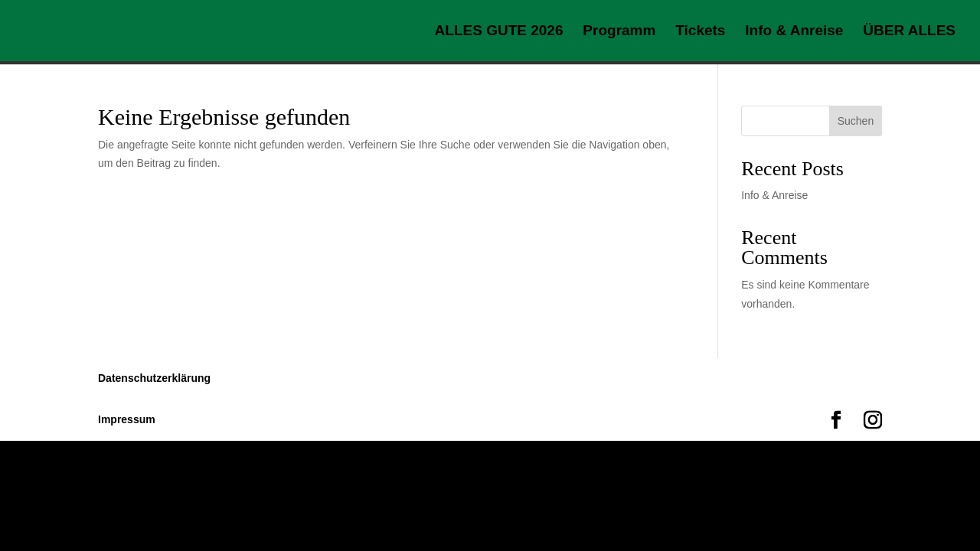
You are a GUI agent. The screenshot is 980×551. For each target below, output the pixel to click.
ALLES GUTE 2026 (499, 32)
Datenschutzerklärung (154, 378)
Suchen (856, 121)
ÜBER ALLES (909, 32)
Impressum (127, 419)
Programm (619, 32)
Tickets (700, 32)
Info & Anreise (794, 32)
